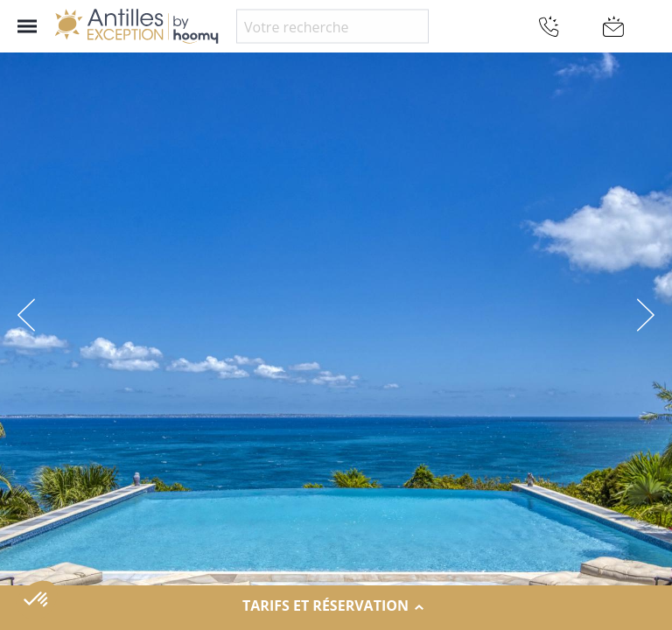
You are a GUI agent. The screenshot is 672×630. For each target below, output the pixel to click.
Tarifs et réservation (336, 606)
